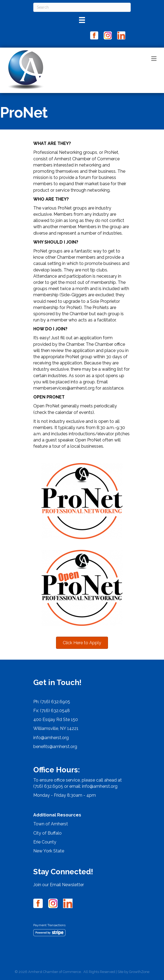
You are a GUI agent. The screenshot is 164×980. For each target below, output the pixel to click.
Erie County (45, 842)
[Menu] (82, 20)
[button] (82, 643)
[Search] (82, 7)
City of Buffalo (47, 833)
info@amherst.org (51, 738)
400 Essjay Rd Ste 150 (56, 720)
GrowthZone (139, 972)
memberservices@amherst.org (64, 388)
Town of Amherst (51, 824)
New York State (49, 851)
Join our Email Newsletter (59, 885)
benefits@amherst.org (55, 747)
